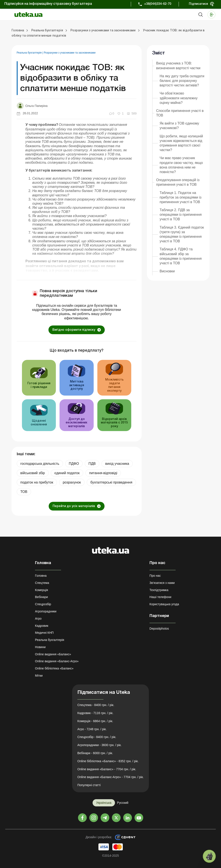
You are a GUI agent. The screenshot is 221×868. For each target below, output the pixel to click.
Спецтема (42, 583)
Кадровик (42, 626)
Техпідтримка (159, 590)
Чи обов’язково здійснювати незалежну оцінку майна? (178, 98)
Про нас (155, 576)
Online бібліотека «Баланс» (54, 668)
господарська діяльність (40, 464)
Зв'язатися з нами (162, 583)
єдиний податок (67, 473)
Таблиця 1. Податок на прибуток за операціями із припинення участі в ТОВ (180, 197)
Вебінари (41, 597)
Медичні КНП (44, 633)
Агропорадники (46, 611)
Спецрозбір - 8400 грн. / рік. (97, 737)
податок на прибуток (37, 482)
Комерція (42, 590)
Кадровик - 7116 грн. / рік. (95, 713)
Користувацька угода (164, 604)
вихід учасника (117, 464)
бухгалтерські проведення (111, 482)
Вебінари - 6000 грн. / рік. (95, 753)
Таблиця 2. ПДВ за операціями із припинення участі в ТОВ (181, 215)
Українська (104, 803)
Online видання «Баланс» (53, 654)
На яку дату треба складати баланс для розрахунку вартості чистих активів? (182, 81)
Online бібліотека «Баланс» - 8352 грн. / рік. (108, 761)
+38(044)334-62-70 (158, 4)
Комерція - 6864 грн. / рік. (95, 721)
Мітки (39, 676)
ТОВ (24, 492)
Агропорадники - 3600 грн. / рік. (99, 745)
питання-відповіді (103, 473)
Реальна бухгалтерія (30, 53)
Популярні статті (89, 785)
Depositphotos (159, 629)
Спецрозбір (43, 604)
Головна (41, 576)
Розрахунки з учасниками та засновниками (70, 53)
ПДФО (74, 464)
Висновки (167, 271)
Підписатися (198, 4)
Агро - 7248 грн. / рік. (92, 729)
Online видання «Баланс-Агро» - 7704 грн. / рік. (110, 777)
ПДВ (92, 464)
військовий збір (33, 473)
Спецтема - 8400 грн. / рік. (96, 705)
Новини (40, 647)
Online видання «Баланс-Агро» (57, 661)
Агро (38, 619)
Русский (123, 803)
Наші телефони (160, 597)
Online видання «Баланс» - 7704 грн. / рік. (107, 769)
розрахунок (72, 482)
